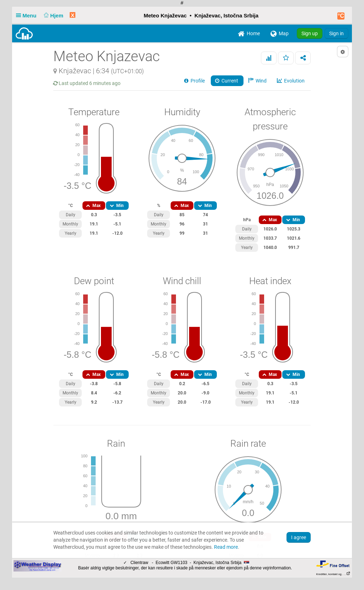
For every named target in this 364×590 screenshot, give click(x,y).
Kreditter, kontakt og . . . (334, 574)
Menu (28, 15)
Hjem (53, 15)
